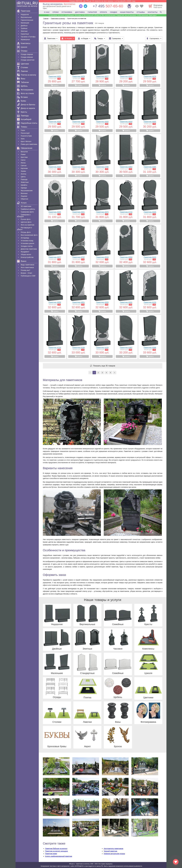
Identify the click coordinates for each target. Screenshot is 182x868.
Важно (22, 261)
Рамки (23, 154)
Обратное (24, 199)
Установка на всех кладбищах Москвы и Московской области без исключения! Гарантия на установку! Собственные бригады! (103, 15)
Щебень (22, 86)
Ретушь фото (26, 232)
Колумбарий (24, 119)
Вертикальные (26, 17)
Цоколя (22, 47)
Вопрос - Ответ (26, 273)
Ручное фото (26, 219)
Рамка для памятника (29, 144)
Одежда (24, 188)
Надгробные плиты (27, 123)
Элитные (24, 31)
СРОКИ (55, 12)
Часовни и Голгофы (28, 37)
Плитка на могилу (27, 75)
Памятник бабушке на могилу (56, 849)
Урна (23, 139)
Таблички (23, 82)
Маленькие (25, 23)
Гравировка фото (27, 212)
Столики (22, 67)
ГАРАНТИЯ (92, 12)
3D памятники (26, 206)
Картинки (24, 168)
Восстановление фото (29, 235)
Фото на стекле (25, 93)
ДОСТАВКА (80, 12)
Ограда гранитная (28, 60)
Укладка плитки (27, 246)
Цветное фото (26, 222)
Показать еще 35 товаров (104, 366)
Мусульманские (27, 191)
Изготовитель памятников (113, 849)
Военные (24, 193)
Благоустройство (27, 257)
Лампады (23, 116)
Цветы (23, 177)
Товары (22, 127)
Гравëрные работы (28, 209)
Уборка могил (26, 255)
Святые (24, 166)
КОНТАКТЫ (153, 12)
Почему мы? (25, 270)
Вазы (21, 79)
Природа (24, 179)
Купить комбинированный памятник (59, 856)
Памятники (24, 11)
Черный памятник (110, 851)
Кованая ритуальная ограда (114, 854)
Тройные (24, 28)
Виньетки (24, 152)
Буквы (22, 101)
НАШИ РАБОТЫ (127, 12)
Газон (23, 130)
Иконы (23, 163)
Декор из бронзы (26, 105)
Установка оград (27, 241)
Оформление (25, 148)
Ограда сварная (27, 54)
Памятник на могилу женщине (57, 851)
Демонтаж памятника (29, 249)
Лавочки (22, 71)
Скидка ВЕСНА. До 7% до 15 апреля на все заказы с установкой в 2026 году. (103, 1)
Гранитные (25, 34)
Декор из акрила (26, 108)
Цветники (23, 64)
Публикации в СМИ (28, 276)
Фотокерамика (25, 90)
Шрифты (24, 185)
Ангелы (24, 174)
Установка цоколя (27, 243)
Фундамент (25, 252)
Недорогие (25, 14)
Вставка (22, 97)
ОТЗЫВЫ (141, 12)
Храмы (23, 171)
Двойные (24, 26)
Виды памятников (27, 265)
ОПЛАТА (103, 12)
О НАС (47, 12)
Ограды (22, 51)
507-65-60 (108, 6)
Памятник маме (51, 854)
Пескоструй (25, 133)
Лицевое (24, 196)
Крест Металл (26, 141)
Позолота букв (26, 136)
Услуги (22, 203)
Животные (25, 182)
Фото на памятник (28, 225)
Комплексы (24, 43)
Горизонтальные (27, 20)
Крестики (24, 157)
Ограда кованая (27, 57)
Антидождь (25, 238)
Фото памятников (27, 267)
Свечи (23, 160)
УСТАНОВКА (67, 12)
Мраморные (25, 40)
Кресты (22, 112)
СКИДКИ (113, 12)
